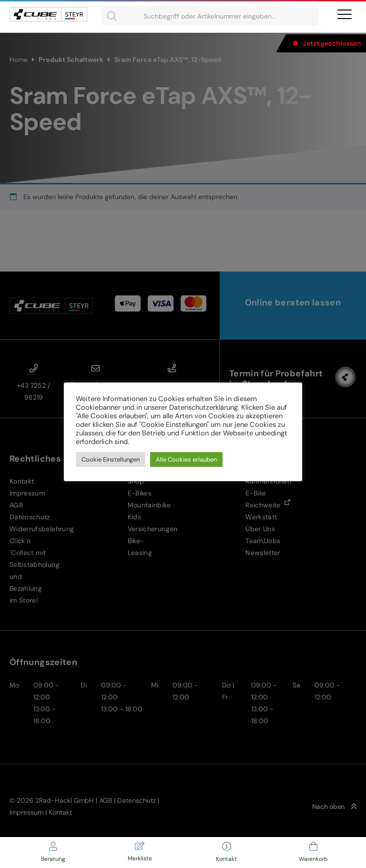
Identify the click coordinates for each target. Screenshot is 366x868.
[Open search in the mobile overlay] (210, 16)
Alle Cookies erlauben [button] (186, 459)
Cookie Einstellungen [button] (111, 459)
